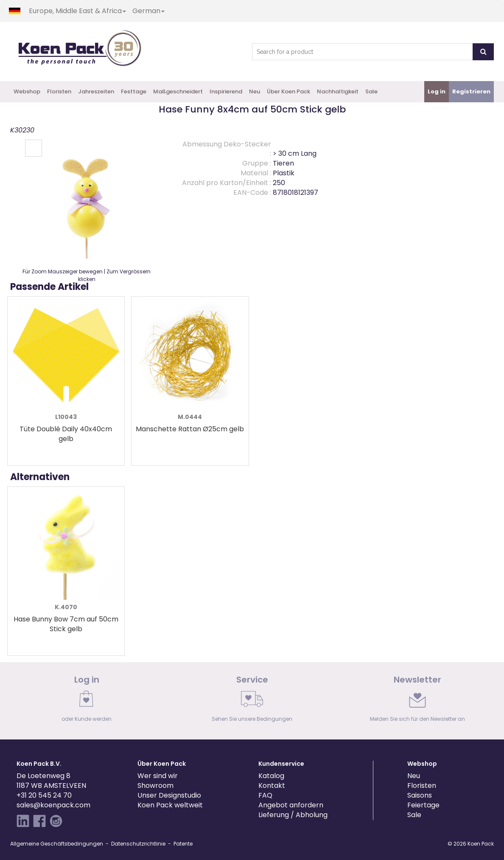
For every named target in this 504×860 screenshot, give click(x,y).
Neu (255, 91)
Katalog (271, 776)
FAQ (265, 795)
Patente (183, 844)
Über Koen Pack (288, 91)
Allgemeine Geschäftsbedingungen (57, 844)
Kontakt (272, 786)
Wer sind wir (158, 776)
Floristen (59, 91)
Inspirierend (226, 91)
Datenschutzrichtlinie (138, 844)
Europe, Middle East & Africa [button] (77, 11)
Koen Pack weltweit (170, 805)
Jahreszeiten (96, 91)
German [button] (148, 11)
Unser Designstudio (169, 795)
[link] (87, 701)
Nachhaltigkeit (338, 91)
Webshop (27, 91)
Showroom (155, 786)
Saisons (420, 795)
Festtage (134, 91)
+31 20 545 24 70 (44, 795)
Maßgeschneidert (178, 91)
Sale (371, 91)
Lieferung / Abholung (293, 815)
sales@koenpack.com (53, 805)
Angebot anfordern (291, 805)
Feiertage (423, 805)
